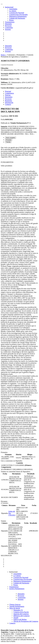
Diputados (8, 24)
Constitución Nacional (17, 13)
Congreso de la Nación (21, 612)
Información (9, 103)
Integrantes (9, 97)
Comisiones (9, 28)
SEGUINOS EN (6, 556)
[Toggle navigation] (2, 4)
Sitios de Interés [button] (15, 608)
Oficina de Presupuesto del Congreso (26, 621)
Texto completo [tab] (11, 138)
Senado (16, 618)
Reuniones (9, 101)
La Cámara (17, 576)
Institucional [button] (9, 7)
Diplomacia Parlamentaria (18, 16)
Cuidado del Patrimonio (17, 18)
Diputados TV (18, 610)
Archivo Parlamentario (17, 589)
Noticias (8, 95)
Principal (8, 91)
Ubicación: (5, 68)
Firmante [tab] (9, 140)
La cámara (13, 11)
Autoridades (13, 9)
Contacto (8, 104)
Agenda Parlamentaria (17, 606)
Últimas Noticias (15, 605)
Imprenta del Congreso (21, 614)
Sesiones (8, 29)
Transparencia (10, 22)
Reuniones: (5, 79)
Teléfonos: (4, 82)
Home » (4, 55)
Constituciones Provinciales (18, 15)
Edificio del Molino (20, 619)
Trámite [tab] (8, 142)
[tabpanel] (19, 298)
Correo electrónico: (8, 88)
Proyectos (8, 26)
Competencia (9, 93)
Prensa (11, 20)
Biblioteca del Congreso (22, 616)
